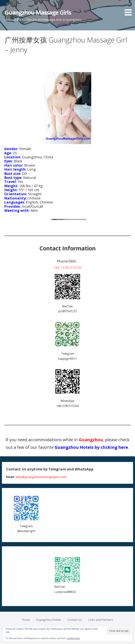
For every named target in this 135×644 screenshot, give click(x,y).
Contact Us (75, 620)
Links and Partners (101, 620)
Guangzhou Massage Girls (38, 12)
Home (26, 620)
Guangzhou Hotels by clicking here (91, 447)
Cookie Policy (73, 638)
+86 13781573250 (68, 268)
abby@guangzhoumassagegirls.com (41, 477)
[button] (129, 8)
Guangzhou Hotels (49, 620)
